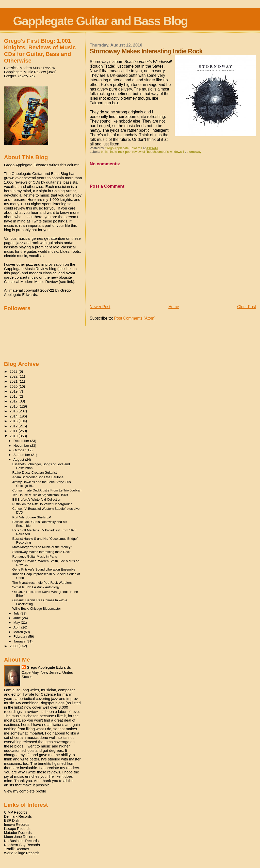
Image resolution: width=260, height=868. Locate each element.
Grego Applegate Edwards (49, 667)
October (20, 450)
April (17, 627)
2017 (14, 401)
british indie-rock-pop (116, 152)
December (22, 441)
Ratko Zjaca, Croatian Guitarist (35, 473)
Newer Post (100, 307)
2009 (14, 646)
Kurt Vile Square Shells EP (32, 517)
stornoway (194, 152)
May (17, 623)
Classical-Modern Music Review (30, 68)
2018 (14, 396)
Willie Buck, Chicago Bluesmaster (37, 609)
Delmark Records (18, 816)
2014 (14, 416)
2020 (14, 386)
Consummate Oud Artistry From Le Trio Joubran (47, 490)
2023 (14, 371)
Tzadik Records (17, 849)
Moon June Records (20, 837)
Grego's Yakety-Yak (20, 76)
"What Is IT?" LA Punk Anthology (36, 587)
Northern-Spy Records (22, 845)
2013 (14, 421)
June (18, 618)
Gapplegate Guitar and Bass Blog (100, 21)
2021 (14, 381)
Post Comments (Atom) (135, 318)
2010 (14, 436)
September (22, 455)
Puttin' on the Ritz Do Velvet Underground (42, 504)
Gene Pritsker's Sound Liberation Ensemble (44, 569)
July (17, 613)
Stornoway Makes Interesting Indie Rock (42, 552)
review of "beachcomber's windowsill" (159, 152)
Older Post (247, 307)
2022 (14, 376)
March (19, 632)
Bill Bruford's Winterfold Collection (37, 499)
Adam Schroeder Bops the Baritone (38, 477)
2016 (14, 406)
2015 (14, 411)
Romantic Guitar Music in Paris (35, 556)
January (20, 641)
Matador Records (18, 833)
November (22, 446)
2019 (14, 391)
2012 (14, 426)
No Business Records (21, 841)
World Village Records (22, 853)
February (21, 637)
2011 (14, 431)
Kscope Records (17, 829)
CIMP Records (16, 812)
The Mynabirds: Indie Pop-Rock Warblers (42, 583)
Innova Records (17, 825)
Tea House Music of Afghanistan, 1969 (40, 495)
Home (174, 307)
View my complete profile (25, 791)
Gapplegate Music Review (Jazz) (30, 72)
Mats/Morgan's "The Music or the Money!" (43, 547)
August (19, 460)
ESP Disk (12, 820)
